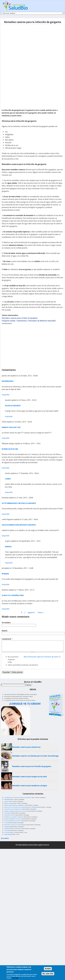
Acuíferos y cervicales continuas (14, 817)
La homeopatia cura (10, 832)
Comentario (7, 639)
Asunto (5, 631)
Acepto (48, 969)
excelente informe (10, 815)
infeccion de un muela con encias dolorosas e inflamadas (21, 807)
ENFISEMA (7, 799)
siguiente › (32, 612)
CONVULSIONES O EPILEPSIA (13, 829)
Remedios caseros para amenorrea (26, 747)
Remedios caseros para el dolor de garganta (20, 318)
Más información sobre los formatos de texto (41, 657)
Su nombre (6, 623)
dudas (6, 834)
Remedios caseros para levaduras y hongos (30, 786)
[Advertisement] (20, 44)
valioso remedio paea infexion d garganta (19, 525)
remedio (8, 547)
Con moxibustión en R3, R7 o (13, 821)
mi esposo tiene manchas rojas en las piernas (18, 797)
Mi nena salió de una (10, 449)
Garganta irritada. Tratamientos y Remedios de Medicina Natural (28, 321)
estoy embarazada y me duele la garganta (19, 503)
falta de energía (9, 803)
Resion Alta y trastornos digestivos (15, 805)
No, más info (48, 974)
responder (6, 395)
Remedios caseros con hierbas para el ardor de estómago (35, 756)
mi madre (5, 574)
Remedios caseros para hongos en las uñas (29, 777)
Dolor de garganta (13, 406)
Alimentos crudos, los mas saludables (15, 825)
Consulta (7, 823)
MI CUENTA (5, 838)
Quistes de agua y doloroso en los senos (16, 811)
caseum (7, 801)
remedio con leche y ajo (11, 427)
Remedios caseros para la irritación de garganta (32, 766)
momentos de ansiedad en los (13, 809)
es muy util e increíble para (13, 595)
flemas (8, 479)
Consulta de (8, 813)
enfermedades (8, 381)
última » (41, 612)
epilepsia (7, 827)
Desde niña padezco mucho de (13, 819)
